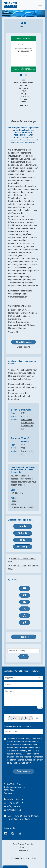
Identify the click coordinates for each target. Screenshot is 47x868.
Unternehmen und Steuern (20, 306)
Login (13, 504)
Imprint (23, 847)
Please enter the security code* (18, 726)
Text (23, 526)
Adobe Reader (23, 370)
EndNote (23, 547)
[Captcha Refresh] (37, 718)
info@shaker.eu (14, 806)
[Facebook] (13, 833)
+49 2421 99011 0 (15, 799)
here (28, 763)
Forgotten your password (22, 507)
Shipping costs (23, 347)
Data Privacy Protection (23, 844)
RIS (23, 540)
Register (14, 501)
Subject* (9, 678)
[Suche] (24, 657)
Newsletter (23, 850)
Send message (23, 771)
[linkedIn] (6, 833)
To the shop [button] (24, 637)
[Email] (23, 685)
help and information (22, 376)
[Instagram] (20, 833)
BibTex (23, 533)
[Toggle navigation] (40, 5)
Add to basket (23, 342)
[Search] (23, 651)
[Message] (23, 697)
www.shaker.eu (14, 810)
